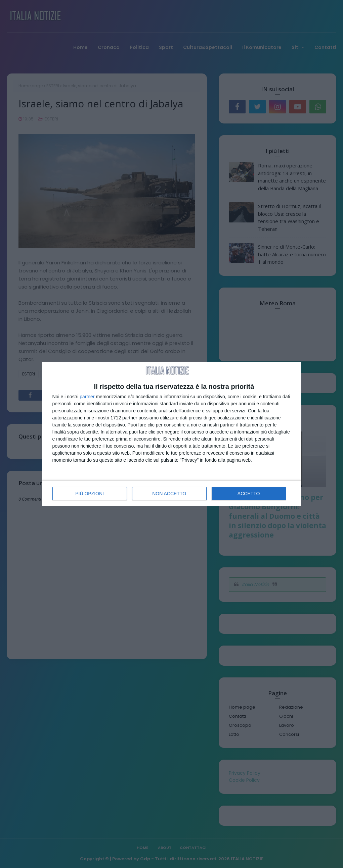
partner (87, 397)
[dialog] (172, 434)
